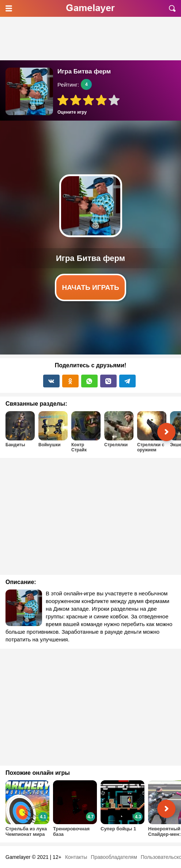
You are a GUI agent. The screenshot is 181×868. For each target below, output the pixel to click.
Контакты (76, 857)
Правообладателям (114, 857)
